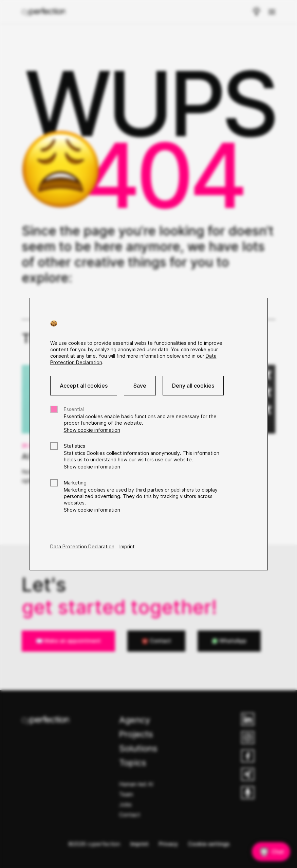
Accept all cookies (84, 386)
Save (140, 386)
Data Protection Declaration (82, 546)
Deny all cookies (193, 386)
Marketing (75, 483)
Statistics (75, 446)
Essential (74, 409)
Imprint (127, 546)
